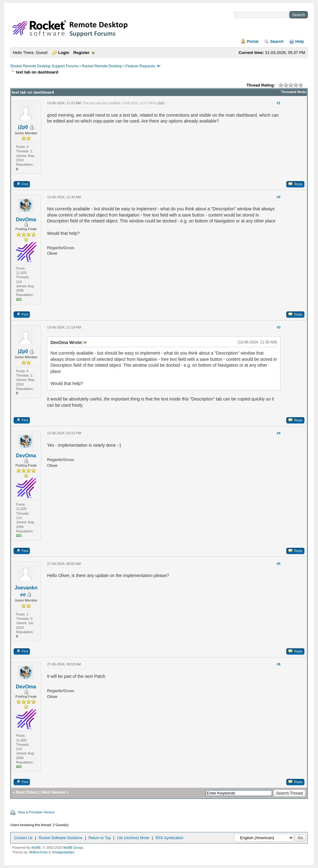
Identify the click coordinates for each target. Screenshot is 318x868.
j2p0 (23, 127)
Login (64, 53)
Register (81, 53)
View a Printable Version (36, 812)
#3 (279, 327)
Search (277, 41)
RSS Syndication (169, 838)
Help (300, 41)
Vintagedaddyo (63, 852)
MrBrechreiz (38, 852)
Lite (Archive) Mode (133, 838)
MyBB (36, 848)
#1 (279, 103)
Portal (253, 41)
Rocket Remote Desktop (102, 66)
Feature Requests (140, 66)
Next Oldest (27, 792)
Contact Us (23, 838)
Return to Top (100, 838)
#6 (279, 664)
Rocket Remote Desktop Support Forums (44, 66)
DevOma (26, 219)
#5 (279, 564)
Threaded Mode (294, 92)
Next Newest (54, 792)
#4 (279, 433)
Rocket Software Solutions (60, 838)
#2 (279, 197)
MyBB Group (73, 848)
